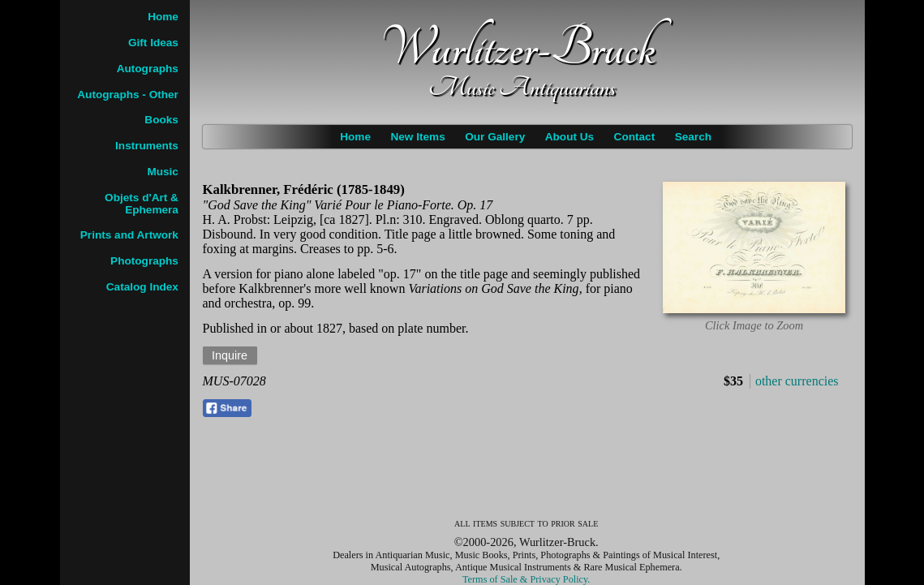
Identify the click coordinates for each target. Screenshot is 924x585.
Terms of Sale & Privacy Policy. (526, 579)
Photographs (144, 261)
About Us (569, 137)
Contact (635, 137)
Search (693, 137)
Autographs (148, 69)
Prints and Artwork (129, 235)
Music (163, 172)
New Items (417, 137)
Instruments (147, 146)
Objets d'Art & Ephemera (142, 204)
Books (161, 120)
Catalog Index (142, 287)
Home (355, 137)
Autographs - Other (128, 95)
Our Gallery (495, 137)
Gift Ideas (153, 43)
